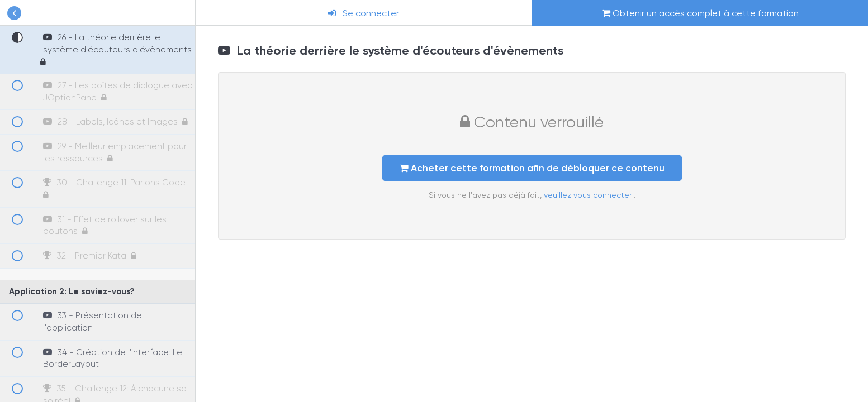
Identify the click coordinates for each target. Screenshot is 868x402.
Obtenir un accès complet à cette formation (700, 13)
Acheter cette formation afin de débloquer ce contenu (532, 168)
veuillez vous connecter (589, 195)
